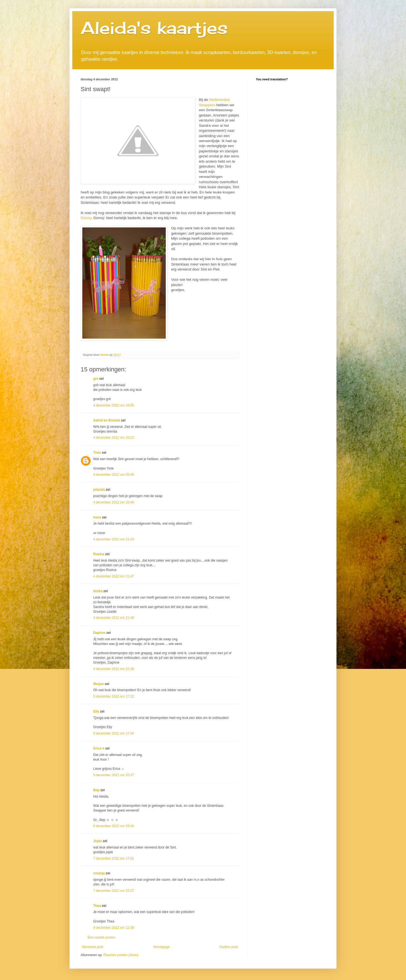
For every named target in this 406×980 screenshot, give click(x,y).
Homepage (161, 947)
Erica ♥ (99, 748)
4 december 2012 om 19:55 (114, 405)
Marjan (99, 684)
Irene (97, 517)
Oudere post (229, 947)
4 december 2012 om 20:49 (114, 502)
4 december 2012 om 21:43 (114, 539)
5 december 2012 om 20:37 (114, 775)
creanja (99, 873)
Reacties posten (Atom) (121, 955)
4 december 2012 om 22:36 (114, 669)
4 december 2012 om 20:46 (114, 475)
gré (96, 379)
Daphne (99, 633)
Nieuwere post (93, 947)
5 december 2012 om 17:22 (114, 696)
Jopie (97, 841)
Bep (96, 790)
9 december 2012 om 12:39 (114, 928)
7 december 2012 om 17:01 (114, 859)
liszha (98, 591)
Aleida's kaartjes (154, 28)
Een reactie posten (102, 937)
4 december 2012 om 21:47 (114, 576)
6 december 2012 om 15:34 (114, 826)
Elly (96, 711)
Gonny (86, 218)
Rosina (99, 554)
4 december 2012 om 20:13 (114, 438)
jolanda (99, 490)
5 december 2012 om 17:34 (114, 733)
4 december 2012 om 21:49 (114, 618)
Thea (97, 906)
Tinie (97, 453)
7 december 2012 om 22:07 (114, 891)
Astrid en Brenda (107, 420)
